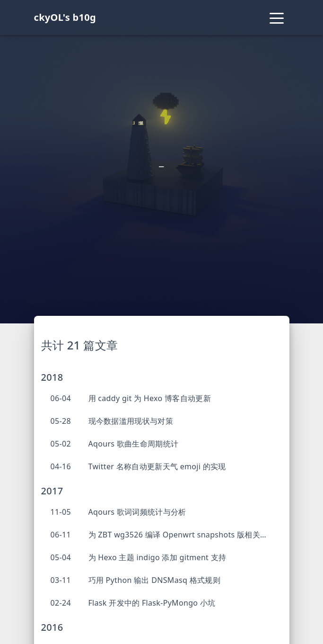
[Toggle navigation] (277, 18)
